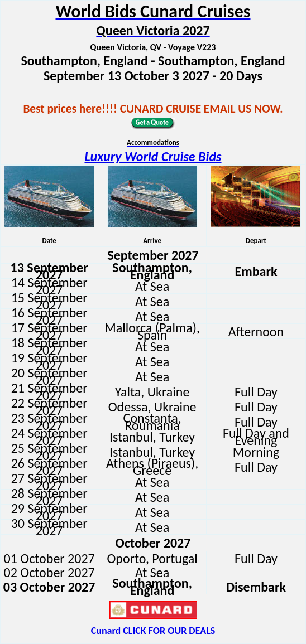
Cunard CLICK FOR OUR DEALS (153, 631)
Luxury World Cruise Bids (153, 156)
